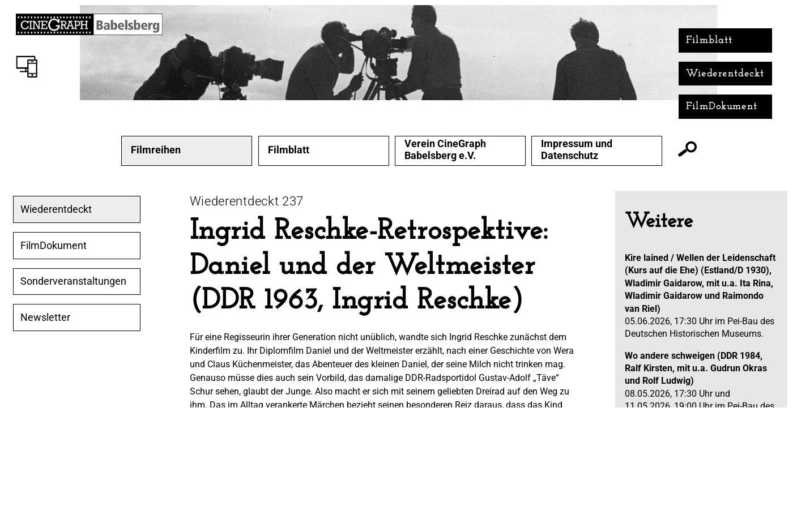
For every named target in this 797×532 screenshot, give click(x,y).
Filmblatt (709, 40)
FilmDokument (722, 107)
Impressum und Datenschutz (577, 150)
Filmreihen (156, 150)
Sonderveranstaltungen (73, 281)
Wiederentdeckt (725, 74)
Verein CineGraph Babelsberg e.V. (445, 150)
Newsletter (45, 318)
